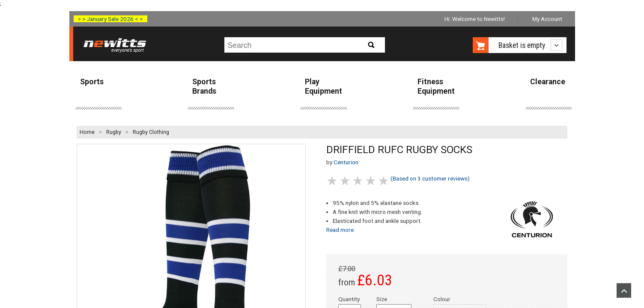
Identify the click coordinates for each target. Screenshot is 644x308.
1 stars (333, 181)
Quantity (349, 299)
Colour (442, 299)
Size (382, 299)
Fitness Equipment (436, 86)
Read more (340, 230)
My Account (547, 19)
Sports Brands (204, 86)
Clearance (548, 82)
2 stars (346, 181)
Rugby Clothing (151, 132)
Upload (624, 290)
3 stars (358, 181)
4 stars (371, 181)
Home (87, 132)
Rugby (114, 132)
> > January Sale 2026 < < (110, 19)
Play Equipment (323, 86)
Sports (92, 82)
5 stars (384, 181)
